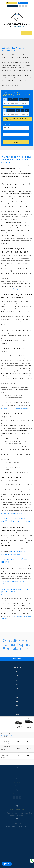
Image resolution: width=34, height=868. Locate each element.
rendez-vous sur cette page (10, 289)
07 (17, 680)
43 (17, 697)
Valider (16, 142)
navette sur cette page (14, 513)
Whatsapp (32, 861)
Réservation (23, 3)
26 (17, 684)
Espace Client (13, 6)
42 (17, 693)
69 (17, 701)
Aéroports (17, 659)
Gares (17, 663)
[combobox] (16, 103)
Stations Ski (17, 667)
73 (17, 706)
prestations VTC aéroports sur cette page (14, 408)
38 (17, 689)
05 (17, 676)
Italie (17, 714)
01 (17, 672)
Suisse (17, 710)
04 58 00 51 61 (12, 3)
